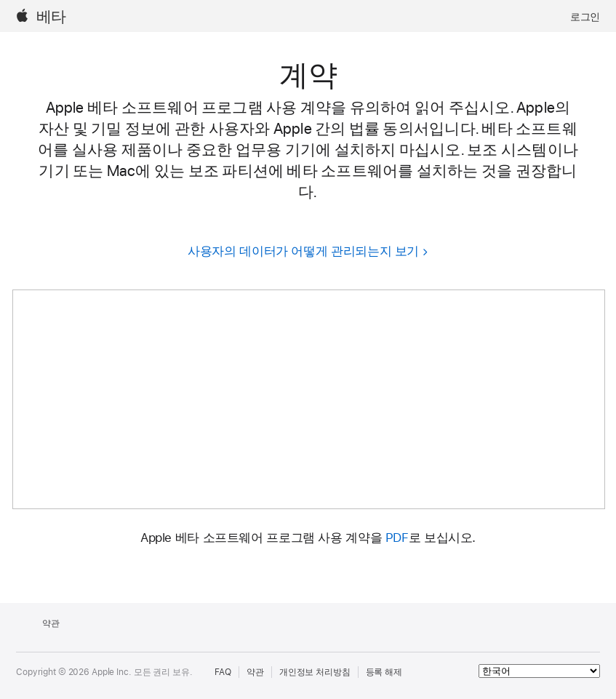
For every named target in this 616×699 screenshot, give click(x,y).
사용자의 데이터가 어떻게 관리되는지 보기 (303, 251)
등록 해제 (384, 672)
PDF (397, 538)
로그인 (585, 17)
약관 (255, 672)
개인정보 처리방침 (315, 672)
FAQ (223, 672)
